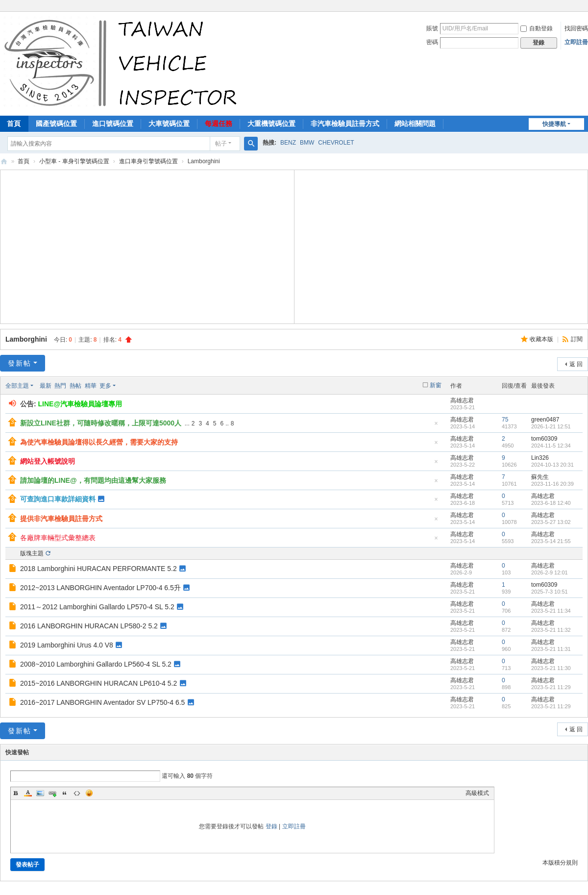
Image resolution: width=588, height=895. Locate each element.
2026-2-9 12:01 (550, 572)
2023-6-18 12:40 (551, 503)
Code (77, 793)
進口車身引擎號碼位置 (148, 161)
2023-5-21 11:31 (551, 649)
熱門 (60, 386)
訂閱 (577, 339)
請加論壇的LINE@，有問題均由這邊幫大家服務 (93, 480)
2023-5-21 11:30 (551, 668)
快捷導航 (554, 124)
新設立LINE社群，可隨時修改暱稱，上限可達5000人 (101, 423)
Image (40, 793)
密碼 (432, 42)
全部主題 (17, 386)
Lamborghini (26, 339)
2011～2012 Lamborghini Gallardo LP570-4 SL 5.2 (97, 607)
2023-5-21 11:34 (551, 611)
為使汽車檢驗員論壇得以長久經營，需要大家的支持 (99, 442)
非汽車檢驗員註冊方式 (345, 124)
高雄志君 (462, 400)
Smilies (89, 793)
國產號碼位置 (56, 124)
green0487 (545, 420)
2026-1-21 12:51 (551, 426)
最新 (46, 386)
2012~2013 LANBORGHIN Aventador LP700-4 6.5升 (100, 588)
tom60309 (544, 439)
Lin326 (540, 458)
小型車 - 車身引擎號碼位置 (74, 161)
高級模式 (477, 793)
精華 (91, 386)
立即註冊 (576, 42)
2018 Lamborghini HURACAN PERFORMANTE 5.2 (98, 569)
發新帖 (20, 363)
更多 (105, 386)
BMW (307, 143)
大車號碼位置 (169, 124)
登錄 (271, 826)
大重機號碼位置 (271, 124)
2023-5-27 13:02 (551, 522)
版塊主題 (32, 553)
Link (52, 793)
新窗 (436, 385)
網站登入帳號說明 (48, 461)
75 (505, 420)
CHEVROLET (336, 143)
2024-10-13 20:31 (552, 465)
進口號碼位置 (113, 124)
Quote (65, 793)
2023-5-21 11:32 (551, 630)
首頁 (24, 161)
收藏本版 (542, 339)
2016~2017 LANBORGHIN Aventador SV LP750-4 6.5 (102, 702)
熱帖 (75, 386)
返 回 (576, 364)
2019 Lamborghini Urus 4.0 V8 (67, 645)
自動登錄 (537, 28)
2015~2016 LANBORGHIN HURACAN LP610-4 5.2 (98, 683)
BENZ (288, 143)
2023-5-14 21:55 (551, 541)
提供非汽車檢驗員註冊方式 (61, 519)
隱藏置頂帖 (436, 426)
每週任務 (219, 124)
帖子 (221, 144)
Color (28, 793)
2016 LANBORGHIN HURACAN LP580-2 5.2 (89, 626)
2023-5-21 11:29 (551, 687)
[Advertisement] (147, 246)
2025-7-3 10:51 (550, 592)
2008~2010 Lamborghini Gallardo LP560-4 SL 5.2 (96, 664)
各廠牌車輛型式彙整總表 (58, 538)
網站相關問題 (415, 124)
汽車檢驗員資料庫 (4, 162)
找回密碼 (576, 28)
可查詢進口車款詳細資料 (58, 499)
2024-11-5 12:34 (551, 446)
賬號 (432, 28)
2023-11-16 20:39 (552, 484)
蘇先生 (540, 477)
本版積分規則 (560, 863)
